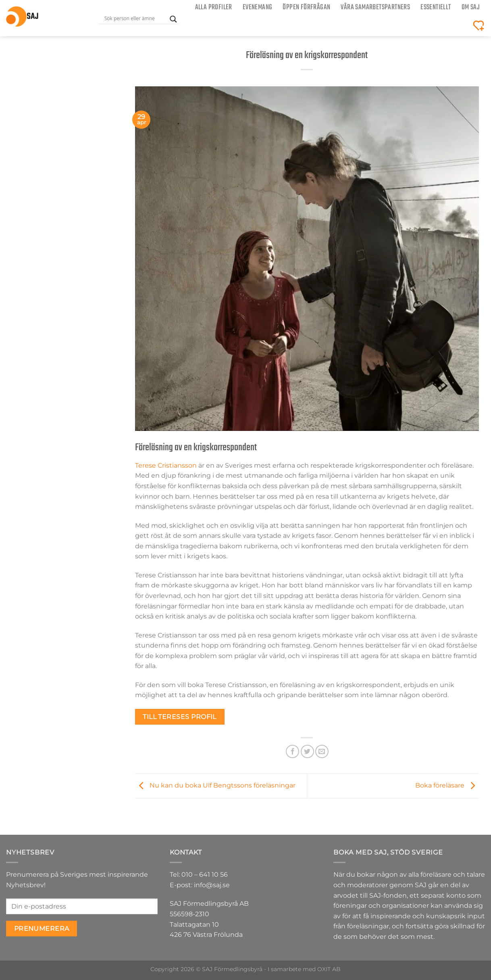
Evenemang (258, 7)
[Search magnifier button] (173, 19)
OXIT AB (329, 969)
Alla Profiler (214, 7)
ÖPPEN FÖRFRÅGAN (306, 7)
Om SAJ (471, 7)
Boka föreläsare (447, 785)
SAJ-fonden (388, 895)
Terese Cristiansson (166, 465)
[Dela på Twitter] (307, 751)
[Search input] (135, 18)
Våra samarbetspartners (375, 7)
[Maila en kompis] (322, 751)
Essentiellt (436, 7)
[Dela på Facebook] (292, 751)
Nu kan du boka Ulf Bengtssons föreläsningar (215, 785)
